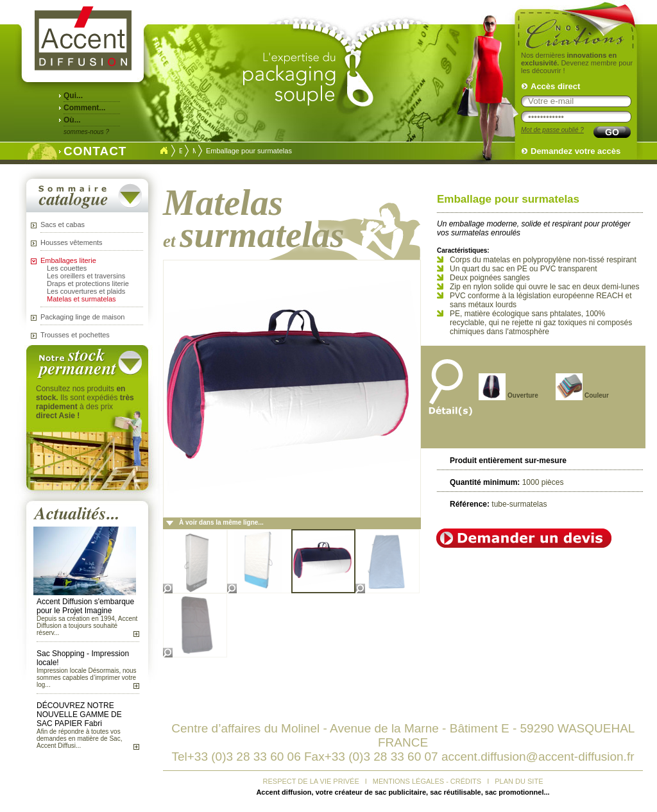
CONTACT (92, 150)
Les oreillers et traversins (86, 276)
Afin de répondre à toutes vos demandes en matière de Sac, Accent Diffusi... (79, 739)
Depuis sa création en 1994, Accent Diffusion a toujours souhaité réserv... (87, 626)
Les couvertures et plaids (86, 291)
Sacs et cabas (63, 224)
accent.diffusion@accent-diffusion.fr (538, 757)
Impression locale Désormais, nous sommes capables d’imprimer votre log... (87, 678)
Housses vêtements (72, 242)
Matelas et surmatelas (81, 299)
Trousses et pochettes (75, 335)
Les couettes (67, 268)
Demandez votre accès (576, 151)
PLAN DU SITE (519, 781)
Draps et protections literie (88, 283)
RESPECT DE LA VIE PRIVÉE (311, 781)
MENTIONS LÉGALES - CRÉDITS (427, 781)
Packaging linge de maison (82, 317)
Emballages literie (68, 260)
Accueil (164, 151)
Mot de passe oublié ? (552, 130)
